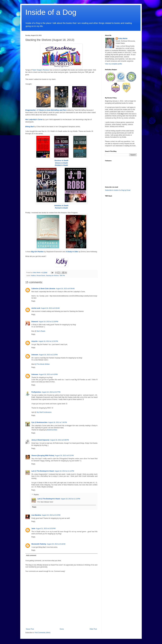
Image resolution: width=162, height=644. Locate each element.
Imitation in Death (61, 205)
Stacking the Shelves (52, 275)
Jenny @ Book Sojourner (40, 440)
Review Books (41, 275)
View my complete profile (113, 64)
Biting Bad (29, 127)
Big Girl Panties (37, 252)
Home (62, 629)
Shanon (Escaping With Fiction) (43, 456)
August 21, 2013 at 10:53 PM (46, 529)
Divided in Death (61, 165)
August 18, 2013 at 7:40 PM (58, 422)
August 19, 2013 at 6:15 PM (51, 515)
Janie (33, 529)
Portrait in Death (61, 208)
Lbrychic (35, 341)
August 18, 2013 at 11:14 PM (70, 499)
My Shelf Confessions (44, 412)
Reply (33, 301)
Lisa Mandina (36, 515)
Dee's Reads (41, 331)
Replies (36, 495)
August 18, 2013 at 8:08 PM (60, 440)
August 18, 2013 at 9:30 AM (50, 308)
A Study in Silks (72, 252)
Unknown (35, 355)
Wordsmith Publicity (39, 544)
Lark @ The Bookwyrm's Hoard (43, 471)
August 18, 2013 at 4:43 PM (48, 374)
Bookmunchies (52, 430)
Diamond (35, 322)
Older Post (93, 629)
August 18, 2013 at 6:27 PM (51, 392)
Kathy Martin (123, 39)
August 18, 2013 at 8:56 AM (65, 289)
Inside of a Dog (51, 12)
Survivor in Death (61, 160)
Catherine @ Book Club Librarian (43, 289)
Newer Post (30, 629)
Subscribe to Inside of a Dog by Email (118, 190)
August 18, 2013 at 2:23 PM (48, 355)
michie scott (36, 308)
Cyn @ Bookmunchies (39, 422)
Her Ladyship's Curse (34, 119)
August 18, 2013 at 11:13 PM (64, 471)
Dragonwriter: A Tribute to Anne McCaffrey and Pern (46, 110)
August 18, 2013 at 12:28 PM (48, 322)
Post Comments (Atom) (42, 633)
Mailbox (33, 275)
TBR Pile (62, 275)
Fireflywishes (36, 392)
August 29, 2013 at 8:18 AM (56, 544)
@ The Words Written (42, 364)
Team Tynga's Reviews (41, 70)
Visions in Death (61, 163)
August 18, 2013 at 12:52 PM (48, 341)
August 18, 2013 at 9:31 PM (64, 456)
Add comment (31, 555)
